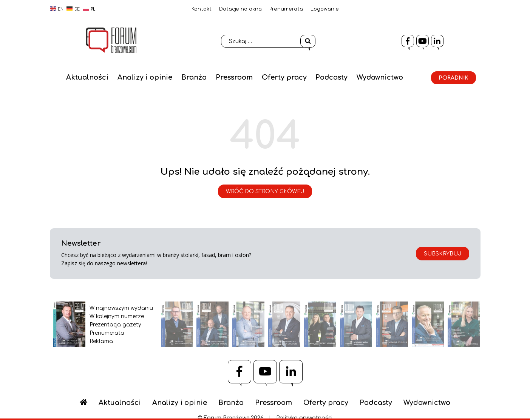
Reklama (101, 341)
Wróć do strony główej (265, 192)
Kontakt (202, 9)
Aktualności (123, 76)
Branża (230, 76)
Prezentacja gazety (115, 325)
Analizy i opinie (181, 76)
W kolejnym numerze (117, 316)
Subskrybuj (443, 254)
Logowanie (325, 9)
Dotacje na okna (240, 9)
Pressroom (270, 76)
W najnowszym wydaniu (121, 308)
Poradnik (274, 101)
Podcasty (368, 76)
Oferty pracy (320, 76)
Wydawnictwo (417, 76)
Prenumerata (286, 9)
